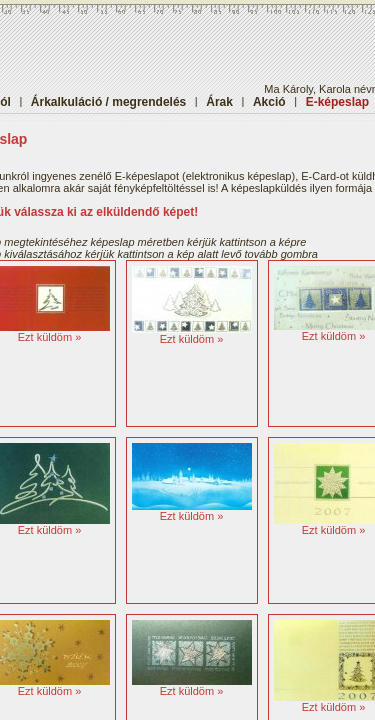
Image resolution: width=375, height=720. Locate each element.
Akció (269, 102)
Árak (219, 102)
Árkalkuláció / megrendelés (108, 102)
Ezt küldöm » (50, 337)
